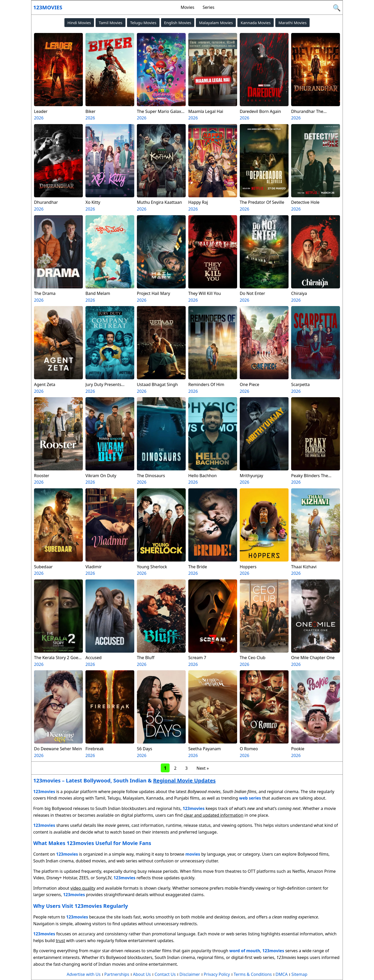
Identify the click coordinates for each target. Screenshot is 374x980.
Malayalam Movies (216, 23)
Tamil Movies (111, 23)
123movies (48, 7)
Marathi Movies (292, 23)
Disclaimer (190, 974)
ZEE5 (84, 878)
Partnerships (117, 974)
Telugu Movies (143, 23)
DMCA (282, 974)
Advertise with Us (84, 974)
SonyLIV (104, 878)
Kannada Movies (256, 23)
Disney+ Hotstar (62, 878)
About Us (142, 974)
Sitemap (299, 974)
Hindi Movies (79, 23)
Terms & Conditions (253, 974)
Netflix (299, 871)
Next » (202, 768)
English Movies (178, 23)
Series (208, 7)
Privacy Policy (217, 974)
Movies (187, 7)
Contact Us (165, 974)
